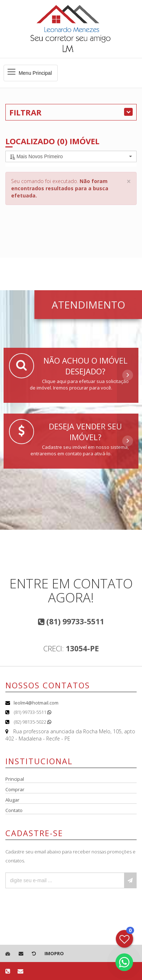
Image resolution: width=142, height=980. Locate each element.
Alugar (12, 800)
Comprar (15, 789)
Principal (15, 779)
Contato (14, 810)
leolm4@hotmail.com (36, 703)
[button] (71, 156)
